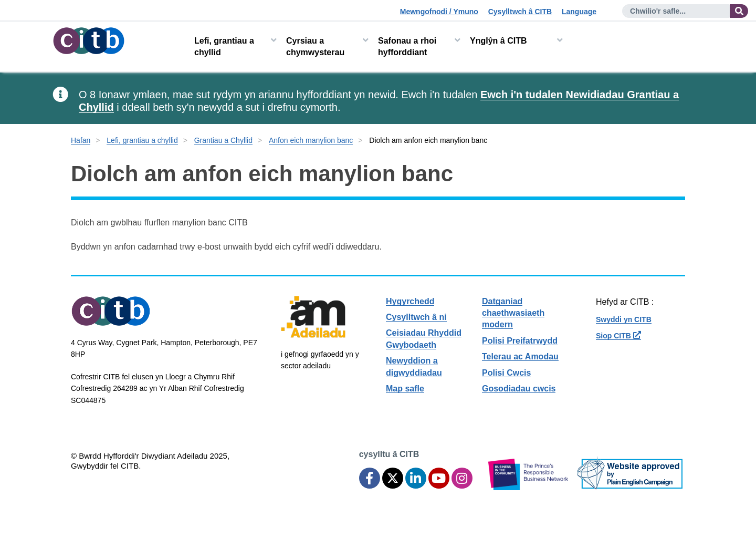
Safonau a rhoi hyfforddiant (407, 46)
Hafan (81, 140)
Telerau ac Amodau (520, 356)
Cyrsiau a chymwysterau (315, 46)
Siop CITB (618, 336)
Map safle (405, 389)
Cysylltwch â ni (416, 317)
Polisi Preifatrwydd (520, 341)
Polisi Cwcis (506, 373)
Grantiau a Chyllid (223, 140)
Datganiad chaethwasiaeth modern (513, 313)
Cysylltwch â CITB (520, 12)
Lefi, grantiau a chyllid (224, 46)
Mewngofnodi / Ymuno (439, 12)
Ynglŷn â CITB (498, 41)
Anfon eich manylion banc (311, 140)
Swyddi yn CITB (624, 319)
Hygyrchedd (410, 301)
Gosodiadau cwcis (519, 389)
